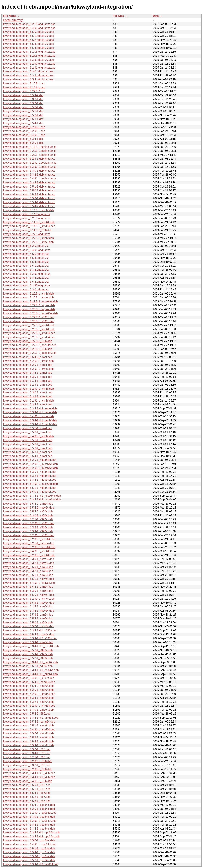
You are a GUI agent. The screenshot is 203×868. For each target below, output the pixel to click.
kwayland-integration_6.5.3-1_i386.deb (27, 801)
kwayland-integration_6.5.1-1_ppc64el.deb (29, 848)
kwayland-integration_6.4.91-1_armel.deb (28, 416)
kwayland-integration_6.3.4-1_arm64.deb (28, 642)
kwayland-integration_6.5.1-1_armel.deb (28, 428)
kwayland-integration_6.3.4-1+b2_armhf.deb (30, 424)
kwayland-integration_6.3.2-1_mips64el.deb (30, 476)
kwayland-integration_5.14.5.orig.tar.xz (27, 214)
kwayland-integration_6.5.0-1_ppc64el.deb (29, 840)
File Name (10, 16)
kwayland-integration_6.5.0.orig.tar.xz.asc (28, 32)
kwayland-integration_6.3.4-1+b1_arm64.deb (30, 662)
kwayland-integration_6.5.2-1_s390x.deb (28, 658)
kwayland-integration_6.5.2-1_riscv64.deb (29, 626)
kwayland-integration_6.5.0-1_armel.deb (28, 432)
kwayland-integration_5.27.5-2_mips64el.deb (30, 301)
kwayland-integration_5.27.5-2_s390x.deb (29, 317)
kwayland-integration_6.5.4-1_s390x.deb (28, 654)
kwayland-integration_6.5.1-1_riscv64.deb (29, 579)
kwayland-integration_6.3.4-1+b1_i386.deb (29, 777)
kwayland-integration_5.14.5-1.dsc (24, 87)
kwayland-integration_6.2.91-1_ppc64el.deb (30, 821)
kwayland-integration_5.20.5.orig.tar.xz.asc (29, 24)
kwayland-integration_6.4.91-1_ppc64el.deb (30, 844)
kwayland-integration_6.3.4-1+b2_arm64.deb (30, 674)
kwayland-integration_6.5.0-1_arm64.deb (28, 567)
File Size (118, 16)
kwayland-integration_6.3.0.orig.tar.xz (26, 289)
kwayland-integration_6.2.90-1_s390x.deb (29, 523)
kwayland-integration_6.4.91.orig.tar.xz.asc (29, 28)
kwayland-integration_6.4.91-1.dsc (24, 135)
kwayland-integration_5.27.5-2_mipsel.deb (29, 305)
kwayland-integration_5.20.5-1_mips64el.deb (30, 313)
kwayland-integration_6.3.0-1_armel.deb (28, 377)
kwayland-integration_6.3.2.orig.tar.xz (26, 270)
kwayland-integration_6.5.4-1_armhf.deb (28, 456)
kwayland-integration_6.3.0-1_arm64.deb (28, 591)
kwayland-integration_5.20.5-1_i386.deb (28, 349)
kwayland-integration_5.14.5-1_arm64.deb (29, 222)
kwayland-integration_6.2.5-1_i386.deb (27, 757)
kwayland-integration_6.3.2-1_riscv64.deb (29, 563)
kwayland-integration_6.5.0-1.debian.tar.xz (29, 191)
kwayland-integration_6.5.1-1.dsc (23, 111)
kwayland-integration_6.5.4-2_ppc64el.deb (29, 805)
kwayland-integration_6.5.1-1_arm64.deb (28, 575)
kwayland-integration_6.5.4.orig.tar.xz (26, 262)
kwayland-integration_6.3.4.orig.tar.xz (26, 278)
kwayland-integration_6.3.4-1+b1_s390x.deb (30, 630)
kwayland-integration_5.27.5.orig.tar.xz (27, 234)
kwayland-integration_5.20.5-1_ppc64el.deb (30, 353)
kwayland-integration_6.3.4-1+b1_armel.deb (30, 412)
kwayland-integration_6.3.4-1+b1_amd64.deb (31, 718)
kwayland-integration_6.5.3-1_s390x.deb (28, 650)
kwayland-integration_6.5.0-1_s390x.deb (28, 622)
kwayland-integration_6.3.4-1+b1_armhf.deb (30, 420)
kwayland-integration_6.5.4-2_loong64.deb (29, 682)
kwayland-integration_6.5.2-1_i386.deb (27, 797)
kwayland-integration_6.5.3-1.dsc (23, 119)
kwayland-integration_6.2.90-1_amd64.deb (29, 706)
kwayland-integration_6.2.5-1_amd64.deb (28, 690)
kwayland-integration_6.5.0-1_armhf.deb (28, 444)
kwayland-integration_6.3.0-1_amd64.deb (28, 710)
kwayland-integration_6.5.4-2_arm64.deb (28, 504)
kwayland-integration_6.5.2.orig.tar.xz (26, 282)
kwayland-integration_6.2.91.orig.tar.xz (27, 274)
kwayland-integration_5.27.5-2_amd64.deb (29, 333)
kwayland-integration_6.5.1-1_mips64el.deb (30, 488)
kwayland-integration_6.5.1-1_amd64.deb (28, 726)
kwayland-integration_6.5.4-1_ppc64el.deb (29, 852)
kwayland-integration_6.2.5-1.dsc (23, 143)
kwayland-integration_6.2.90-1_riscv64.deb (29, 539)
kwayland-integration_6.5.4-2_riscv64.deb (29, 508)
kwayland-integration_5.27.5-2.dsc (24, 91)
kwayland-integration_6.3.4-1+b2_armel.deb (30, 408)
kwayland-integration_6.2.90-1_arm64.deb (29, 599)
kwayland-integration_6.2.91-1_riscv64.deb (29, 547)
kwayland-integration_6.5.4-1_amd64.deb (28, 745)
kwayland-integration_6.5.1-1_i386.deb (27, 789)
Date (156, 16)
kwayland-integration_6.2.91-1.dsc (24, 131)
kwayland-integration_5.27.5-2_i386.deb (28, 341)
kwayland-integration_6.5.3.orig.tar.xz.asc (28, 44)
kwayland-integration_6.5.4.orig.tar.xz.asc (28, 48)
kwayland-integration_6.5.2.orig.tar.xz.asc (28, 40)
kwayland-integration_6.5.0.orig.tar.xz (26, 254)
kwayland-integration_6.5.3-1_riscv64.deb (29, 603)
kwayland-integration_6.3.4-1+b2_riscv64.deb (31, 646)
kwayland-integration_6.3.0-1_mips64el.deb (30, 472)
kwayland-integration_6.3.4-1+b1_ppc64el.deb (31, 833)
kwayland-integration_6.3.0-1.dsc (23, 99)
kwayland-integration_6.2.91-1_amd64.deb (29, 694)
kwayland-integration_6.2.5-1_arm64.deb (28, 607)
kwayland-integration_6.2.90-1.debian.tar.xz (30, 167)
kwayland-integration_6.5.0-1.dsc (23, 107)
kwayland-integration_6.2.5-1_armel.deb (28, 365)
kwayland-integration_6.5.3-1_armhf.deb (28, 452)
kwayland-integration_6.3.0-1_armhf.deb (28, 393)
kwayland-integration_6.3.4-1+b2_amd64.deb (31, 864)
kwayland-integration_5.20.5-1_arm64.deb (29, 329)
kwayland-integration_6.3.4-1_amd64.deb (28, 698)
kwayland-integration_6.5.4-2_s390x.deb (28, 512)
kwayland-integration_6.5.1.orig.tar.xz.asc (28, 36)
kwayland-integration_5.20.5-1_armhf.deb (28, 294)
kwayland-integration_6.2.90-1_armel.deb (28, 361)
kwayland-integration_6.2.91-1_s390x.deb (29, 535)
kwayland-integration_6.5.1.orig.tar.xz (26, 266)
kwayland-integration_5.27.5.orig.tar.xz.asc (29, 56)
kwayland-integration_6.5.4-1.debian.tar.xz (29, 202)
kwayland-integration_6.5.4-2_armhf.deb (28, 357)
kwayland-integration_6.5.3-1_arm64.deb (28, 615)
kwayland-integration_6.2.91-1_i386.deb (28, 761)
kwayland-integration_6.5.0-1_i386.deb (27, 785)
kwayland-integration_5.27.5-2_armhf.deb (28, 238)
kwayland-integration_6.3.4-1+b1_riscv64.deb (31, 670)
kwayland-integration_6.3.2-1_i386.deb (27, 765)
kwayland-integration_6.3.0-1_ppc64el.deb (29, 817)
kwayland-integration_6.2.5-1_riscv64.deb (29, 543)
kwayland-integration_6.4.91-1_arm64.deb (29, 551)
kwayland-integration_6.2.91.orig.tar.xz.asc (29, 68)
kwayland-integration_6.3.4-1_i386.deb (27, 753)
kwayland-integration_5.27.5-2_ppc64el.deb (30, 345)
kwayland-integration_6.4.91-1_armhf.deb (28, 436)
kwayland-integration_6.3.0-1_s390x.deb (28, 515)
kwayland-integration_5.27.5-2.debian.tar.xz (30, 155)
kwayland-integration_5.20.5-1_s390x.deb (29, 321)
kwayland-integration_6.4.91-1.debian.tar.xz (30, 179)
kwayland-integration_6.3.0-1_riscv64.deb (29, 559)
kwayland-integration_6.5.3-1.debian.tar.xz (29, 198)
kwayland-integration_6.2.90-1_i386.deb (28, 769)
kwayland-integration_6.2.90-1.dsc (24, 127)
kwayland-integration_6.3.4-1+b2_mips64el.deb (32, 500)
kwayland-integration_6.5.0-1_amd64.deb (28, 733)
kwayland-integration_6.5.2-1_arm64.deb (28, 587)
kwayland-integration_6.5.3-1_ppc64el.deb (29, 856)
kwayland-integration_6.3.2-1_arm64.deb (28, 571)
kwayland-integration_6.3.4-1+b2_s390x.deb (30, 638)
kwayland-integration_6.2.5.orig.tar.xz (26, 246)
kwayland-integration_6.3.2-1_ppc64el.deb (29, 825)
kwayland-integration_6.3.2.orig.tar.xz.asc (28, 75)
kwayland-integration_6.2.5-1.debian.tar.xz (29, 159)
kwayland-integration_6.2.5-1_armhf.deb (28, 385)
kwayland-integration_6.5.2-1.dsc (23, 115)
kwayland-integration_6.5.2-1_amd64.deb (28, 737)
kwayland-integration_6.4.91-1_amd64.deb (29, 729)
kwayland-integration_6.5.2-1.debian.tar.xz (29, 194)
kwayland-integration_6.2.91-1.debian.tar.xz (30, 163)
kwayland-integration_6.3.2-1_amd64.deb (28, 702)
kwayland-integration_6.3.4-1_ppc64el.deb (29, 829)
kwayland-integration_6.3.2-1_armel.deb (28, 373)
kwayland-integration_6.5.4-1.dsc (23, 123)
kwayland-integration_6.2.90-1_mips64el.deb (30, 464)
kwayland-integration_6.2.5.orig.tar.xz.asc (28, 60)
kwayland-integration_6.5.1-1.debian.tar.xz (29, 187)
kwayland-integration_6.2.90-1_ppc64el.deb (30, 813)
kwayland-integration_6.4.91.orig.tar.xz (27, 250)
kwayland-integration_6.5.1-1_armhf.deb (28, 440)
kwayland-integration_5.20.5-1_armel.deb (28, 298)
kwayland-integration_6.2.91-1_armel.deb (28, 369)
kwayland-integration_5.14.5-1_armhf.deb (28, 210)
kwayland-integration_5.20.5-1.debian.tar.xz (30, 151)
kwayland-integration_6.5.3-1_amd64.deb (28, 741)
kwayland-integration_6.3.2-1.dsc (23, 103)
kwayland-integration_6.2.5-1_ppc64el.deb (29, 809)
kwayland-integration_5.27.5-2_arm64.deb (29, 325)
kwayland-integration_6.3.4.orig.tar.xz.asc (28, 79)
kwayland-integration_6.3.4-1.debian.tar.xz (29, 182)
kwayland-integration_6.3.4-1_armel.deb (28, 381)
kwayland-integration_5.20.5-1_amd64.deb (29, 337)
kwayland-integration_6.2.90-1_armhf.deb (28, 389)
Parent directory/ (13, 20)
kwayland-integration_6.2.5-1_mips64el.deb (30, 460)
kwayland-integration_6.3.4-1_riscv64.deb (29, 611)
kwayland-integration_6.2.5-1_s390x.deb (28, 519)
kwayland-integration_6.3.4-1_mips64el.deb (30, 480)
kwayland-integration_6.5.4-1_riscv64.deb (29, 634)
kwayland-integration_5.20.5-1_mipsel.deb (29, 309)
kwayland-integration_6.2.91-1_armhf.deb (28, 401)
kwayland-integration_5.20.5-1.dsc (24, 84)
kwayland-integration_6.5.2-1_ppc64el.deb (29, 860)
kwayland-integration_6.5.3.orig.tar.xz (26, 258)
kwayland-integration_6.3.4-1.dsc (23, 139)
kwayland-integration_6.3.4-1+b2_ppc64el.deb (31, 836)
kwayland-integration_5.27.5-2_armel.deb (28, 242)
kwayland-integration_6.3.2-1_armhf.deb (28, 396)
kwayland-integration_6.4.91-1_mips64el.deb (30, 484)
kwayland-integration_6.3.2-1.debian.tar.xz (29, 175)
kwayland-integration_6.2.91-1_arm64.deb (29, 555)
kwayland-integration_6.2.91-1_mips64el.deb (30, 468)
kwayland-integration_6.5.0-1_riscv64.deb (29, 595)
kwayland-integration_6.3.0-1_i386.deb (27, 749)
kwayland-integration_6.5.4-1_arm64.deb (28, 619)
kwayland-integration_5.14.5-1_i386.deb (28, 230)
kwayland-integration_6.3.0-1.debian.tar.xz (29, 171)
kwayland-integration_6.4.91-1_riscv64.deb (29, 583)
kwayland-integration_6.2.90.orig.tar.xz (27, 286)
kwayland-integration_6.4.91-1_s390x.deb (29, 678)
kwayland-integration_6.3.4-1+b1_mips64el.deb (32, 496)
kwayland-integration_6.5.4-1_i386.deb (27, 793)
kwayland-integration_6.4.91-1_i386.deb (28, 781)
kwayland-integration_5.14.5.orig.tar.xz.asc (29, 52)
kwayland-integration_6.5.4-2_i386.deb (27, 714)
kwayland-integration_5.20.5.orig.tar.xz (27, 218)
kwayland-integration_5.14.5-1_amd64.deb (29, 226)
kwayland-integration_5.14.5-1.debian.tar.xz (30, 147)
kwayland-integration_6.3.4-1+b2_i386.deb (29, 773)
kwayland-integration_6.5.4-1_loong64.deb (29, 722)
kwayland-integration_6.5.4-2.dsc (23, 95)
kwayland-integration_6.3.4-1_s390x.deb (28, 531)
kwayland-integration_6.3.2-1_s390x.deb (28, 527)
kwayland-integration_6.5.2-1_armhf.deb (28, 448)
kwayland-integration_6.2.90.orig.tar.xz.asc (29, 64)
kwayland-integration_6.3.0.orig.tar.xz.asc (28, 72)
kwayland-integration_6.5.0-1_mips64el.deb (30, 492)
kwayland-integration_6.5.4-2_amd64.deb (28, 686)
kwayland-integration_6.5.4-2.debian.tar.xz (29, 206)
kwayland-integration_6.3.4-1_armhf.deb (28, 405)
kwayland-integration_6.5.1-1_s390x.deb (28, 666)
